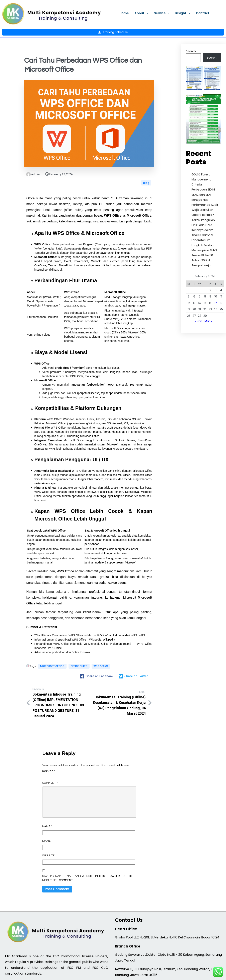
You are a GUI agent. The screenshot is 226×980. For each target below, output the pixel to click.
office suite (79, 646)
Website (48, 831)
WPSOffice (55, 625)
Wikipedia (109, 617)
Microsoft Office (52, 646)
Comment (50, 759)
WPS (142, 613)
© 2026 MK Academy (113, 974)
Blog (146, 158)
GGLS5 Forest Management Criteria (201, 161)
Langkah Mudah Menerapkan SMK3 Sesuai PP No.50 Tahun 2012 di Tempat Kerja (204, 237)
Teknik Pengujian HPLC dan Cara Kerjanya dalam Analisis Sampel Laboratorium (203, 212)
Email (47, 817)
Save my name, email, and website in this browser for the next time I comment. (88, 854)
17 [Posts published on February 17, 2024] (216, 285)
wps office (37, 651)
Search (191, 33)
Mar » (208, 303)
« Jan (199, 303)
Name (47, 802)
